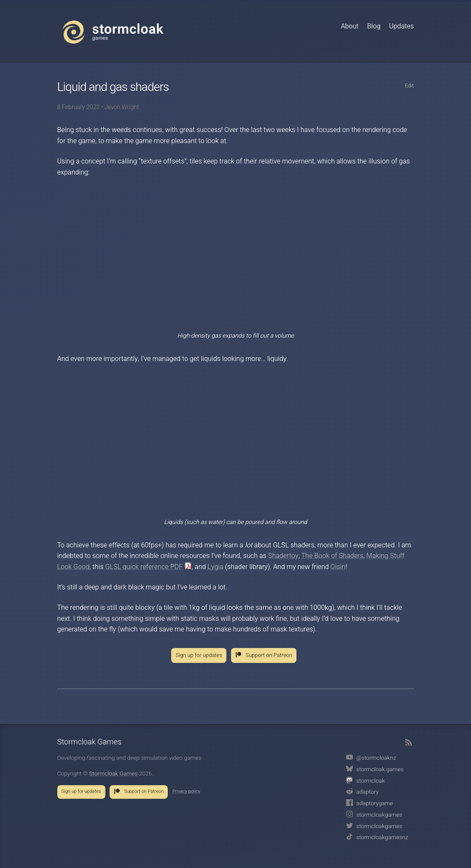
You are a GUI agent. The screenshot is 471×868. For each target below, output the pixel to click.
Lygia (216, 567)
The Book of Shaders (332, 556)
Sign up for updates (199, 655)
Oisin (338, 567)
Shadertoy (283, 556)
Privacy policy (186, 792)
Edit (409, 86)
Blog (374, 26)
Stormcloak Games (113, 32)
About (350, 26)
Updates (402, 26)
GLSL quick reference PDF (144, 567)
